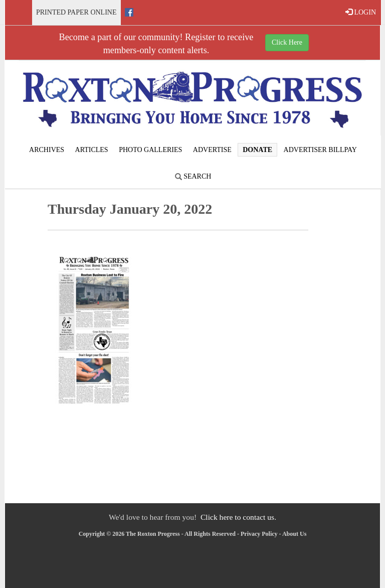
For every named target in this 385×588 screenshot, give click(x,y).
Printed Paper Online (76, 12)
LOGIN (361, 12)
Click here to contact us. (238, 517)
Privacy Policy (259, 534)
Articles (92, 150)
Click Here (287, 42)
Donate (257, 150)
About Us (294, 534)
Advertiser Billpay (320, 150)
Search (193, 176)
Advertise (212, 150)
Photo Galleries (150, 150)
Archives (47, 150)
